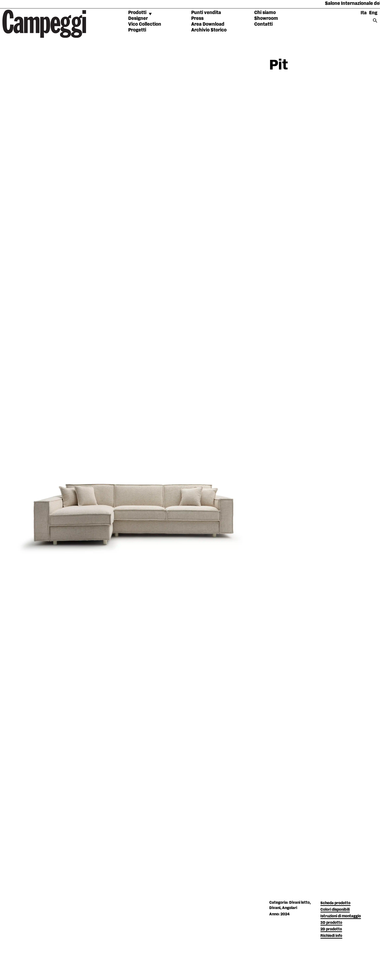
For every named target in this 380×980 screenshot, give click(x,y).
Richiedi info (331, 936)
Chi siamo (265, 13)
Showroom (266, 18)
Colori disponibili (335, 910)
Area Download (208, 24)
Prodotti (137, 13)
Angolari (290, 908)
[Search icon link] (375, 22)
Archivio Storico (209, 30)
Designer (138, 18)
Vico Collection (145, 24)
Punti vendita (206, 13)
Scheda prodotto (335, 903)
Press (197, 18)
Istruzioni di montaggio (341, 916)
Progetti (137, 30)
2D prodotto (331, 929)
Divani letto (299, 903)
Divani (275, 908)
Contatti (263, 24)
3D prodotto (331, 923)
